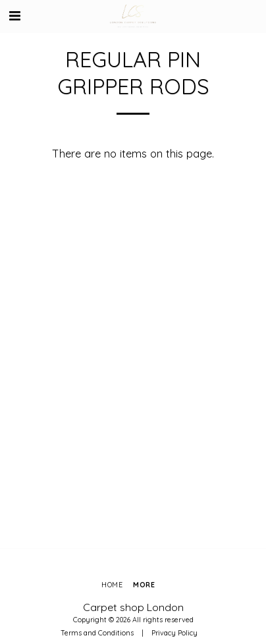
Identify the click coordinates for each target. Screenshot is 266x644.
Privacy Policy (174, 633)
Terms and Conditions (97, 633)
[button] (14, 15)
